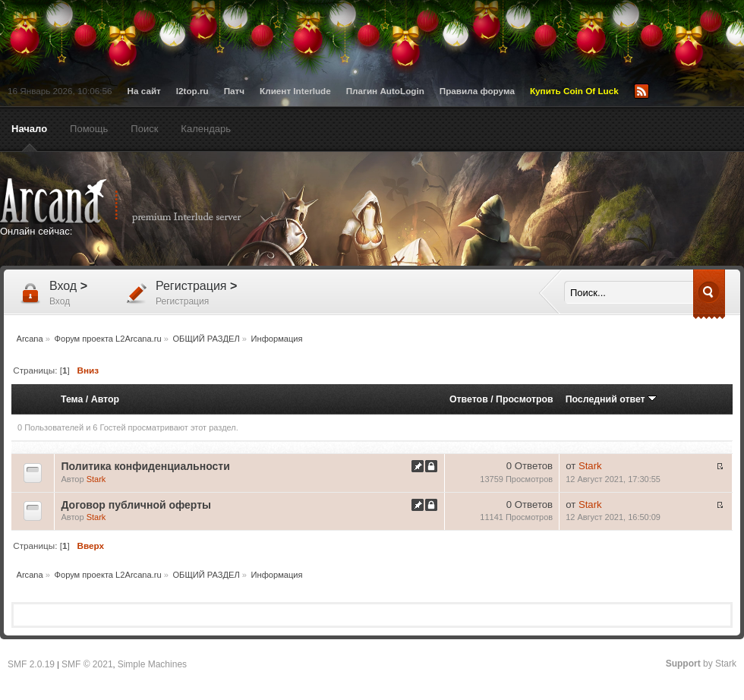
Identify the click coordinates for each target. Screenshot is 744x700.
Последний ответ (611, 399)
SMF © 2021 (87, 664)
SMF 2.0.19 (31, 664)
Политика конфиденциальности (145, 466)
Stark (96, 479)
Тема (72, 399)
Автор (105, 399)
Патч (234, 91)
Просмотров (525, 399)
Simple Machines (152, 664)
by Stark (701, 664)
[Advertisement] (462, 282)
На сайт (144, 91)
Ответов (469, 399)
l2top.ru (192, 91)
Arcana (137, 201)
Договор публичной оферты (136, 505)
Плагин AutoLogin (385, 91)
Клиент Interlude (295, 91)
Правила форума (477, 91)
